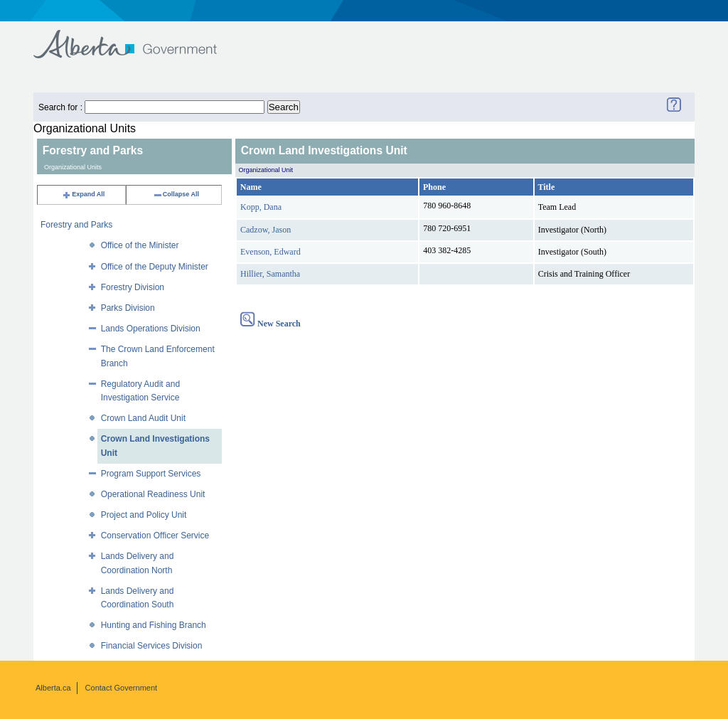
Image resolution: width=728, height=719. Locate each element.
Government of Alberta (137, 37)
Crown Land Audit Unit (143, 418)
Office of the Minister (140, 245)
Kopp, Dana (261, 207)
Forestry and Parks (76, 225)
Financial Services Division (152, 646)
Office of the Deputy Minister (155, 267)
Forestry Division (133, 287)
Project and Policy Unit (144, 515)
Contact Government (122, 688)
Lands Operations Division (151, 329)
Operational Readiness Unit (153, 494)
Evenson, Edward (271, 252)
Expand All (83, 194)
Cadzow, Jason (266, 230)
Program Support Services (151, 474)
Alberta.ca (53, 688)
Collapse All (176, 194)
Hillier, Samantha (270, 274)
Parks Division (128, 308)
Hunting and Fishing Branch (154, 625)
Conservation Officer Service (155, 536)
